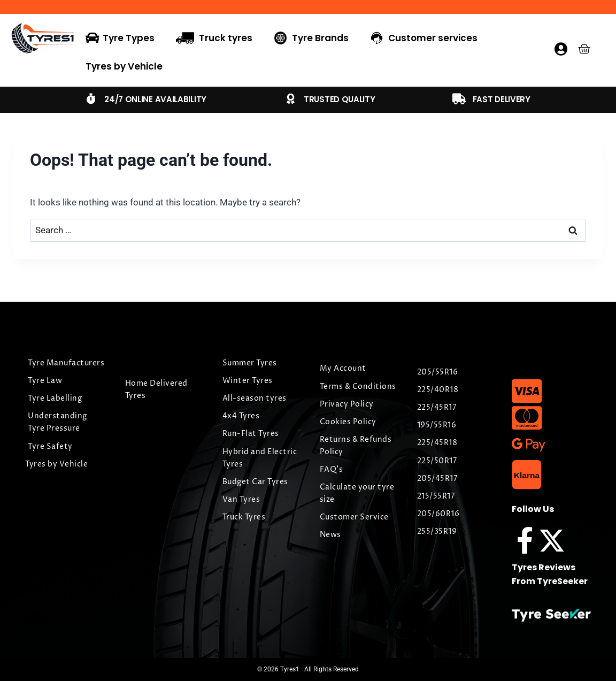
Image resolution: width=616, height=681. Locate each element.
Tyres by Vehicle (124, 66)
